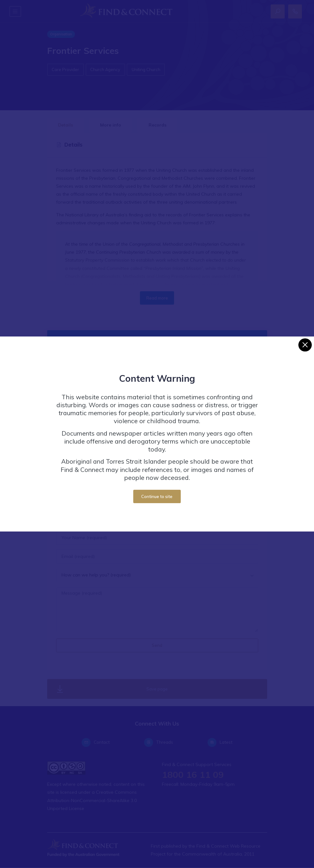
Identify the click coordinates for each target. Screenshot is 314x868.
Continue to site (157, 496)
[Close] (305, 345)
